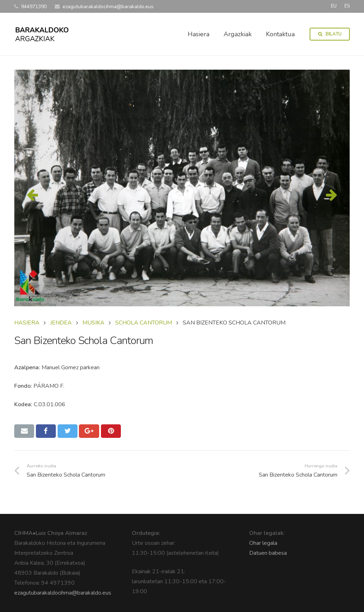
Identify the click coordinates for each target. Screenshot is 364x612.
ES (347, 6)
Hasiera (27, 323)
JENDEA (61, 323)
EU (334, 6)
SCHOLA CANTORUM (144, 323)
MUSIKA (93, 323)
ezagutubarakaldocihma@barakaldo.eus (63, 593)
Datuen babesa (268, 553)
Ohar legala (263, 543)
